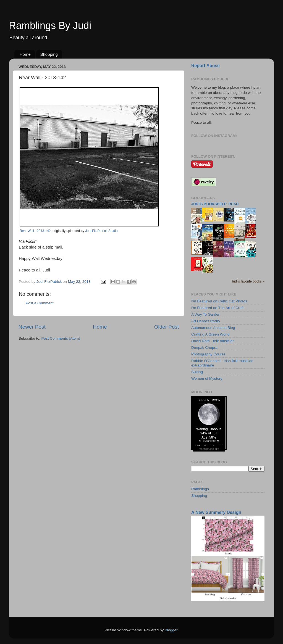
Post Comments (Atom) (61, 338)
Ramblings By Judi (50, 26)
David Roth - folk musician (213, 341)
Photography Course (208, 354)
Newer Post (32, 327)
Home (25, 54)
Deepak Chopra (204, 348)
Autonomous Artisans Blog (213, 328)
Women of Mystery (207, 378)
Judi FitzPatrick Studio (101, 231)
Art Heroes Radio (206, 321)
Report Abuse (205, 66)
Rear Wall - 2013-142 (35, 231)
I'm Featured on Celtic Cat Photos (219, 301)
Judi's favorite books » (248, 281)
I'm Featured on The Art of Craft (217, 308)
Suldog (197, 372)
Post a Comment (40, 303)
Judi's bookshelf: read (215, 204)
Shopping (49, 54)
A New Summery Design (216, 512)
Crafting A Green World (210, 334)
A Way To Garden (206, 314)
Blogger (171, 630)
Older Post (167, 327)
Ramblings (200, 489)
